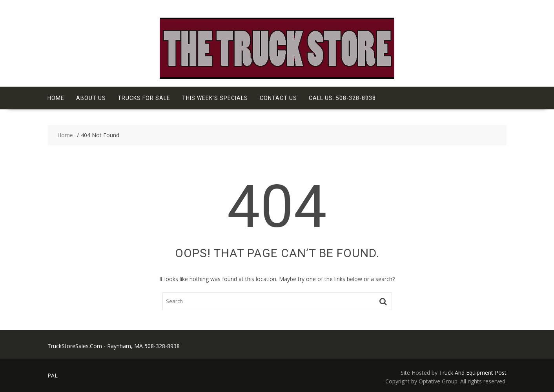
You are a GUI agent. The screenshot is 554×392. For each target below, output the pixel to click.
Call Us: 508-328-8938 (342, 98)
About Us (91, 98)
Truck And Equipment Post (473, 373)
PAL (53, 375)
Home (56, 98)
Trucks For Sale (144, 98)
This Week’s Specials (215, 98)
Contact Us (278, 98)
